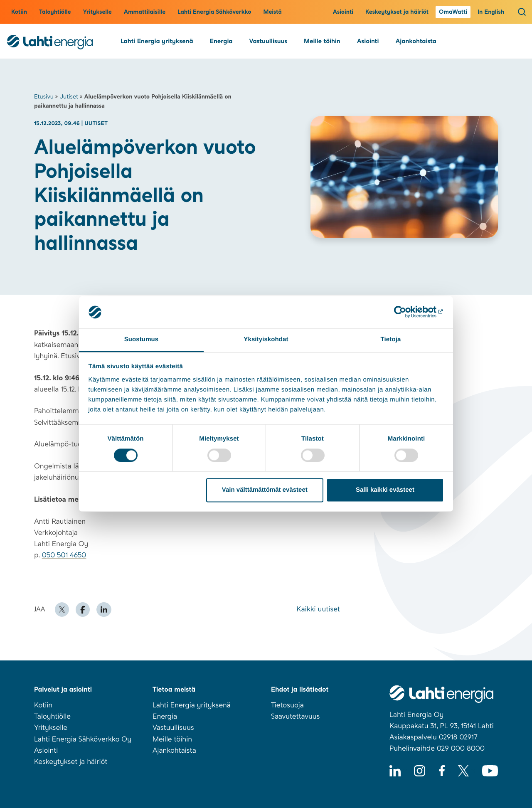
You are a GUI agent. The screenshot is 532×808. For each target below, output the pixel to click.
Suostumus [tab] (142, 339)
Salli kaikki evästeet (385, 490)
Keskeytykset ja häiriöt (397, 12)
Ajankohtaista (416, 41)
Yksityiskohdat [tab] (266, 339)
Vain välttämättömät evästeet (265, 490)
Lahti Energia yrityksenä (157, 41)
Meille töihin (322, 41)
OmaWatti (453, 12)
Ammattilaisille (145, 12)
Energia (221, 41)
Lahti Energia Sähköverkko (214, 12)
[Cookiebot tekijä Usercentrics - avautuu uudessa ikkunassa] (408, 312)
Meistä (272, 12)
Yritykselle (97, 12)
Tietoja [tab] (391, 339)
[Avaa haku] (522, 12)
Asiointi (343, 12)
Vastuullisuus (268, 41)
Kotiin (19, 12)
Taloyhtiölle (55, 12)
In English (491, 12)
